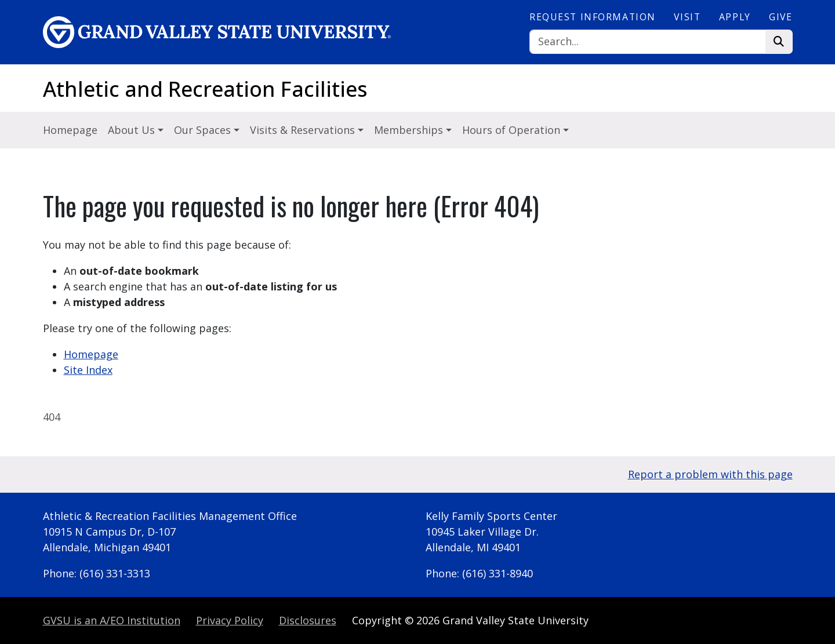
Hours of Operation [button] (513, 130)
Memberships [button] (410, 130)
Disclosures (308, 620)
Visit (687, 17)
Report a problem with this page (710, 474)
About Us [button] (133, 130)
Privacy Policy (230, 620)
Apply (735, 17)
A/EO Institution (112, 620)
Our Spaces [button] (204, 130)
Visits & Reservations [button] (304, 130)
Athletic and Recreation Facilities (205, 89)
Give (780, 17)
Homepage (70, 130)
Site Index (88, 370)
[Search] (648, 42)
